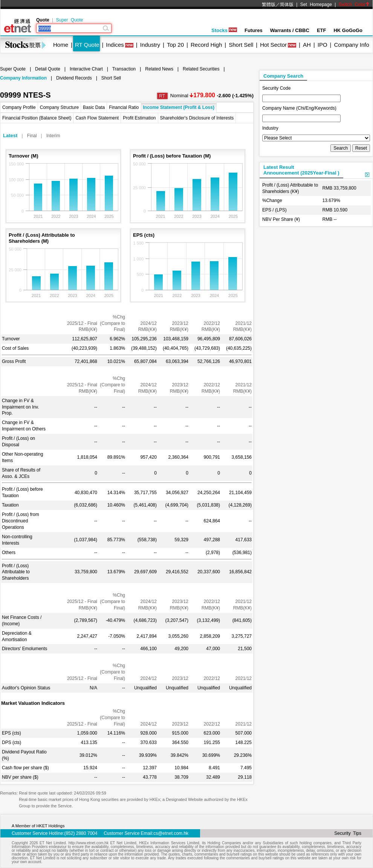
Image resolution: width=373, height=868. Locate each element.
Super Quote (69, 20)
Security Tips (348, 833)
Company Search (283, 76)
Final (32, 136)
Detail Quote (48, 69)
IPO (323, 45)
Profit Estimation (139, 118)
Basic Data (94, 107)
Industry (150, 45)
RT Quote (87, 45)
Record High (206, 45)
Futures (254, 30)
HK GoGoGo (348, 30)
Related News (159, 69)
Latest (10, 135)
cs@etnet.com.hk (171, 833)
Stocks (224, 30)
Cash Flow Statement (97, 118)
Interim (53, 136)
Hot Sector (273, 45)
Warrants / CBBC (290, 30)
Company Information (23, 78)
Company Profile (19, 107)
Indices (115, 45)
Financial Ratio (124, 107)
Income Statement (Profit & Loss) (179, 107)
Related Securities (201, 69)
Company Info (351, 45)
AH (307, 45)
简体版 (287, 5)
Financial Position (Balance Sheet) (37, 118)
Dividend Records (74, 78)
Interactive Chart (86, 69)
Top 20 (175, 45)
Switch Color (354, 5)
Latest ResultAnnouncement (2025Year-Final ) (301, 170)
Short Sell (241, 45)
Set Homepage (316, 5)
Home (61, 45)
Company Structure (59, 107)
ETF (322, 30)
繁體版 (269, 5)
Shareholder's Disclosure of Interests (197, 118)
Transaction (124, 69)
